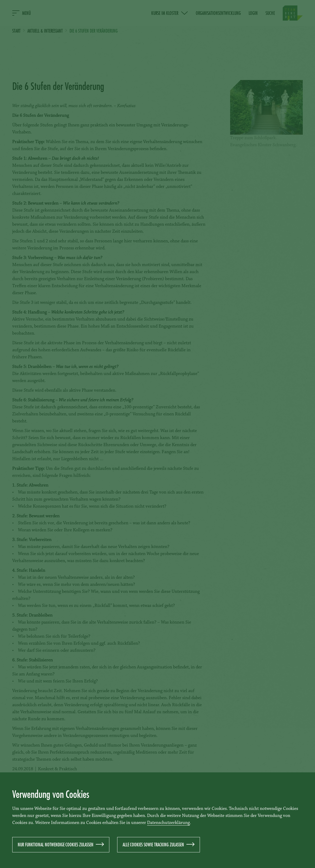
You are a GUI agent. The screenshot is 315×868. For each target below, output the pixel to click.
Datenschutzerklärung (168, 823)
